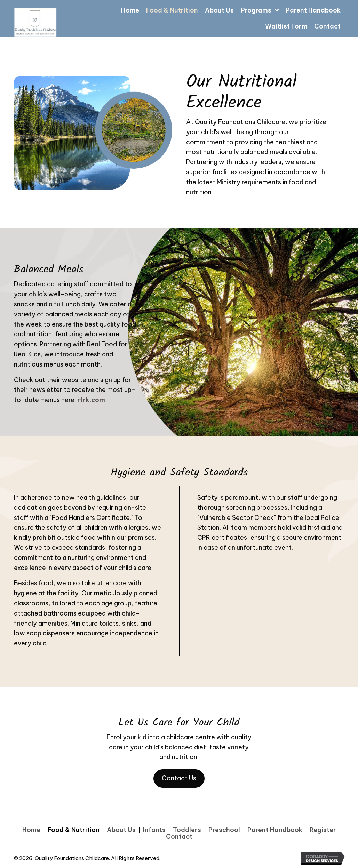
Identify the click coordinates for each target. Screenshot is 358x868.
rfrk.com (91, 400)
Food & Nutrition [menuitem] (74, 830)
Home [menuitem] (31, 830)
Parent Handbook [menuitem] (275, 830)
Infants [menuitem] (154, 830)
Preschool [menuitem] (224, 830)
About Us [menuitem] (121, 830)
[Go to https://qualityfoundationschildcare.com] (84, 21)
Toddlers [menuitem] (187, 830)
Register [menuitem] (323, 830)
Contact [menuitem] (179, 837)
